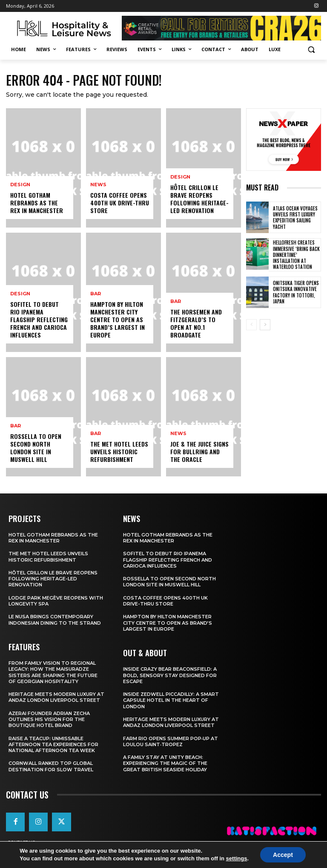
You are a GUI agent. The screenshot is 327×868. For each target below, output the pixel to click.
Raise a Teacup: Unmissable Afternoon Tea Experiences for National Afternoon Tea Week (53, 745)
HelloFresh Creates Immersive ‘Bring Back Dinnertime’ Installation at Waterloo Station (296, 255)
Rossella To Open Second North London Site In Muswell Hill (36, 448)
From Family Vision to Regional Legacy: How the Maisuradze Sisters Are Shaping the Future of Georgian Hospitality (53, 672)
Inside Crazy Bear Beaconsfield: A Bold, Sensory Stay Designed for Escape (170, 675)
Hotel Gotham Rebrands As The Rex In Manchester (37, 203)
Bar (16, 426)
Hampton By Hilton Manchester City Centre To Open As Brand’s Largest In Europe (118, 320)
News (98, 185)
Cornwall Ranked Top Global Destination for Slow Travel (51, 766)
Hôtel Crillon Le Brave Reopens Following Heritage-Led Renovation (199, 199)
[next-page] (265, 325)
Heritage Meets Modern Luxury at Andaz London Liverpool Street (56, 697)
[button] (311, 50)
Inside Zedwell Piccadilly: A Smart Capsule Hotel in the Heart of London (171, 700)
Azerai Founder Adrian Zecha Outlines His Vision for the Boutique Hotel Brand (49, 719)
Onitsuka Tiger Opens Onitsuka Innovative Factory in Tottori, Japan (296, 292)
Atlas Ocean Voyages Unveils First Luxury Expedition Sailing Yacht (295, 218)
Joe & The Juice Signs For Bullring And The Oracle (199, 451)
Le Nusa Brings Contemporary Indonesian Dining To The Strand (55, 620)
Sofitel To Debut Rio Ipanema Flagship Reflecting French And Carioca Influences (39, 320)
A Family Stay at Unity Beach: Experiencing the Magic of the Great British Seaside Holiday (165, 763)
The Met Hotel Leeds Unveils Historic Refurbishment (119, 451)
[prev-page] (251, 325)
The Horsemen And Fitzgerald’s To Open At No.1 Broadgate (196, 323)
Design (20, 185)
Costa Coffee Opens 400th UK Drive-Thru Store (120, 203)
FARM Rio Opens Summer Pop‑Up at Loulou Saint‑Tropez (171, 741)
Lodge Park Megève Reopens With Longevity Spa (56, 601)
